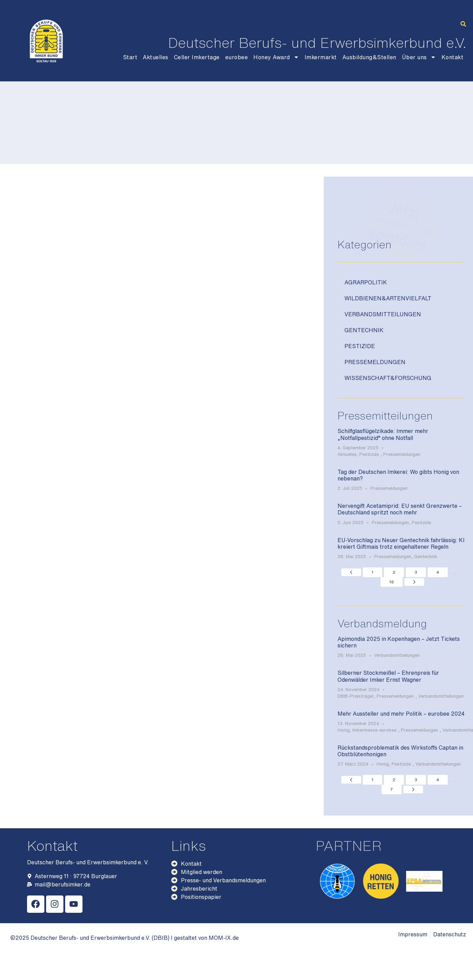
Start (130, 57)
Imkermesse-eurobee (374, 730)
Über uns (419, 57)
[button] (463, 24)
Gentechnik (364, 330)
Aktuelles (156, 57)
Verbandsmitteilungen (383, 314)
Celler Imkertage (197, 57)
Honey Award (276, 57)
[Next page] (414, 582)
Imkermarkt (321, 57)
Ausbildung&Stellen (369, 57)
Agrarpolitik (366, 282)
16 (392, 582)
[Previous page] (351, 572)
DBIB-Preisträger (356, 696)
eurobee (237, 57)
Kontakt (453, 57)
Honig (344, 730)
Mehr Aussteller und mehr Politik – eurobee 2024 (401, 714)
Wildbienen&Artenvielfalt (388, 298)
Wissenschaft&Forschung (388, 378)
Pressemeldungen (375, 362)
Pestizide (360, 346)
